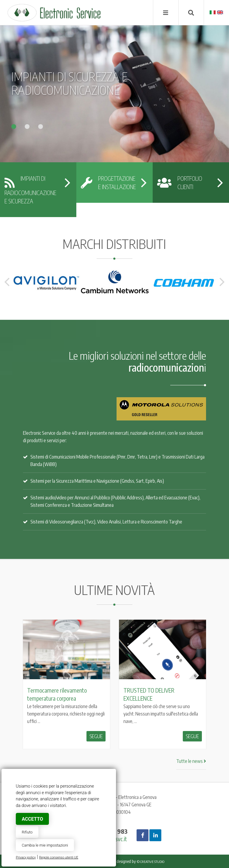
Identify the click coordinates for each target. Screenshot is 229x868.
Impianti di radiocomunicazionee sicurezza (30, 190)
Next (222, 282)
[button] (18, 125)
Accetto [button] (32, 819)
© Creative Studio (151, 862)
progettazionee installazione (108, 183)
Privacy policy (26, 857)
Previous (7, 282)
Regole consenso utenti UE (59, 857)
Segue (96, 736)
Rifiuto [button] (27, 832)
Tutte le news (191, 761)
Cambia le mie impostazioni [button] (45, 845)
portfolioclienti (180, 183)
